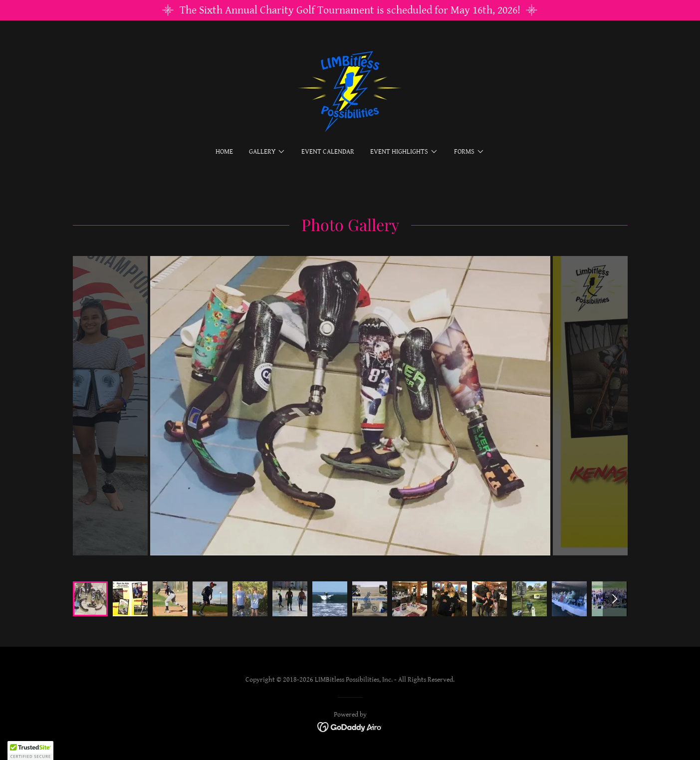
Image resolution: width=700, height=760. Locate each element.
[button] (267, 152)
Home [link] (224, 152)
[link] (350, 91)
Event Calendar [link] (328, 152)
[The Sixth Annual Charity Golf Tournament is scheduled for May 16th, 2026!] (350, 10)
